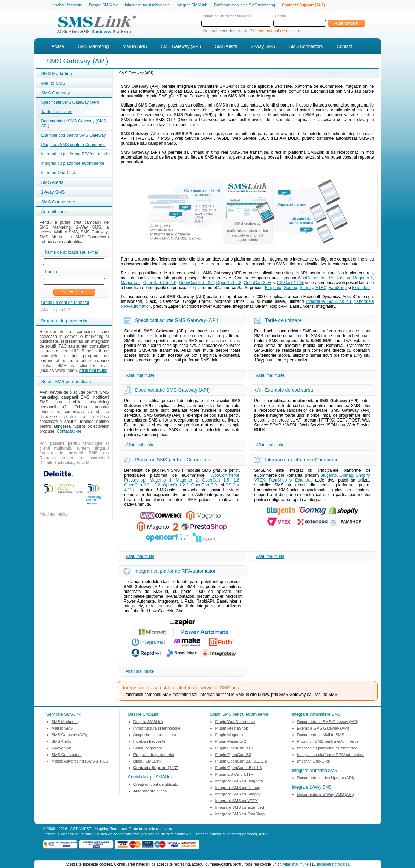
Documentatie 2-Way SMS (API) (326, 795)
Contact (344, 47)
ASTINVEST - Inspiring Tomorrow (99, 829)
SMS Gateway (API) (181, 47)
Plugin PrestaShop (232, 729)
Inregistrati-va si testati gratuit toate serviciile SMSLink (181, 688)
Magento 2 (131, 283)
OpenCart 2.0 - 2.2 (196, 283)
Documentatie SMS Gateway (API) (328, 722)
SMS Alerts (226, 47)
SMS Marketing (93, 47)
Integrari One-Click (59, 173)
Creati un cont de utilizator (278, 32)
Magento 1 (363, 279)
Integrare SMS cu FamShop (240, 815)
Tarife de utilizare (57, 112)
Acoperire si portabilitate (155, 735)
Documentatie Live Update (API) (326, 778)
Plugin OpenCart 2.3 (233, 755)
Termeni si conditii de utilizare (68, 835)
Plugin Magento (229, 735)
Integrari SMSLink (192, 5)
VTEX (321, 288)
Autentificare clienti (150, 792)
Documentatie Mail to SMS (321, 735)
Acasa (58, 47)
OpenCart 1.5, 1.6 (160, 283)
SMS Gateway (56, 93)
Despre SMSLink (103, 5)
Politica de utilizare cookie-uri (167, 835)
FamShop (338, 288)
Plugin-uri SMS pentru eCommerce (74, 145)
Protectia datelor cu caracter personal (225, 835)
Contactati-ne (69, 432)
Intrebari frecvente (67, 5)
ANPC (264, 835)
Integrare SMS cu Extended (240, 808)
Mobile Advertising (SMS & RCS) (81, 762)
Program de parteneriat (154, 755)
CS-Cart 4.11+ (290, 283)
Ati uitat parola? (56, 310)
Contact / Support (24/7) (303, 5)
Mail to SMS (135, 47)
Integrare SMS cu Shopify (238, 795)
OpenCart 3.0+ (257, 283)
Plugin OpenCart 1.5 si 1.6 (239, 768)
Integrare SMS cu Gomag (238, 788)
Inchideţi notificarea (333, 864)
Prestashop (340, 279)
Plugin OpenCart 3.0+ (235, 749)
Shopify (306, 288)
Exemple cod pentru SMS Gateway (74, 136)
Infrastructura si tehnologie (147, 5)
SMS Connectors (306, 47)
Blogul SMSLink (148, 762)
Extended (361, 288)
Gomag (290, 288)
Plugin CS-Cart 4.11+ (234, 775)
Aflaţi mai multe (296, 864)
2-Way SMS (263, 47)
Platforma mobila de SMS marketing (244, 5)
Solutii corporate (148, 749)
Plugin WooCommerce (235, 722)
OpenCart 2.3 (229, 283)
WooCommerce (312, 279)
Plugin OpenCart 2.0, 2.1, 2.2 (241, 762)
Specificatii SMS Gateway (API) (70, 103)
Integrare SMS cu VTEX (237, 801)
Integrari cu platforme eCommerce (73, 164)
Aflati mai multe (93, 371)
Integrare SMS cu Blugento (239, 782)
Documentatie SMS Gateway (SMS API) (74, 124)
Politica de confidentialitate (117, 835)
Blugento (273, 288)
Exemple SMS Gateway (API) (323, 729)
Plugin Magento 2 (231, 742)
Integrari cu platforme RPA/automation (76, 155)
